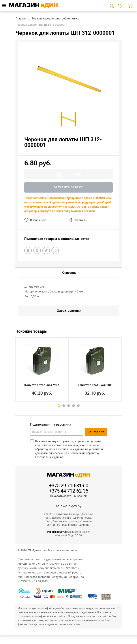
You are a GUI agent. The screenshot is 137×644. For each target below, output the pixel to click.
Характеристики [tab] (69, 311)
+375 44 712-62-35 (69, 491)
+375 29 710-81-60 (69, 486)
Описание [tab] (69, 273)
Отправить (96, 432)
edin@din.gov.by (69, 506)
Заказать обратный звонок (68, 496)
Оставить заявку (68, 187)
